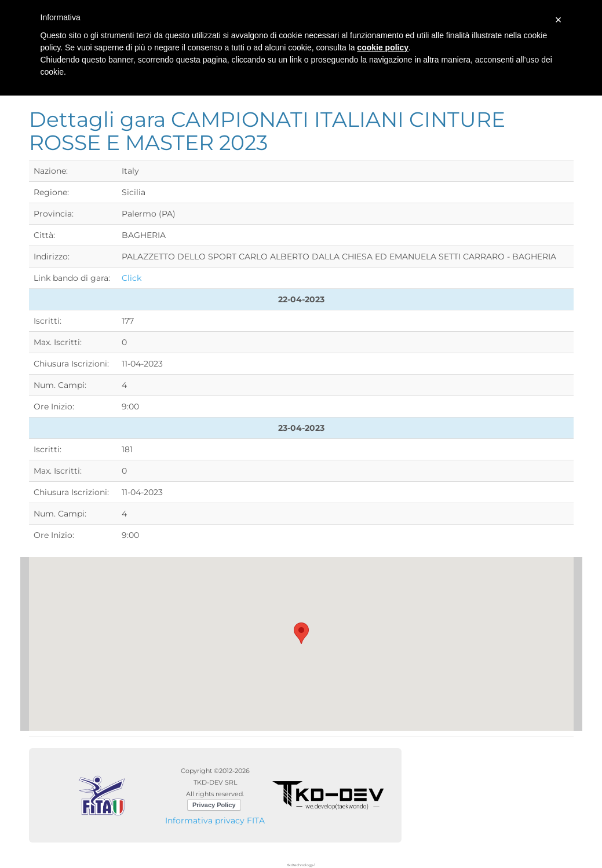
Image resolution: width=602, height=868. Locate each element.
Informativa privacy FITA (215, 821)
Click (132, 278)
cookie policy (383, 47)
